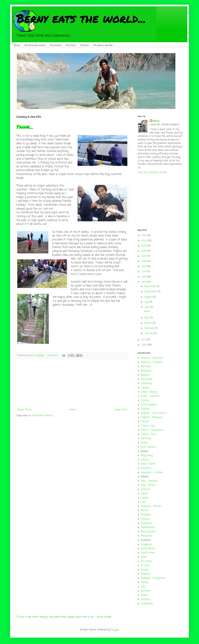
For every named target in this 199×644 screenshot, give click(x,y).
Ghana (144, 443)
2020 (145, 241)
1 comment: (53, 355)
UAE (143, 587)
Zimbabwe (147, 604)
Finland (145, 422)
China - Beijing (149, 392)
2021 (144, 235)
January (149, 333)
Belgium (145, 375)
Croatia (145, 400)
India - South (148, 464)
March (148, 323)
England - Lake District (154, 413)
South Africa (148, 549)
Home (17, 45)
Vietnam (146, 591)
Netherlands (148, 528)
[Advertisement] (72, 384)
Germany (146, 439)
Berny (156, 121)
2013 (144, 277)
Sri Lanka (146, 561)
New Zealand (148, 532)
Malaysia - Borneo (151, 506)
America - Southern (152, 362)
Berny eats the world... (81, 18)
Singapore (146, 544)
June (147, 307)
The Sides (71, 45)
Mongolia (146, 515)
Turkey (144, 582)
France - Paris (149, 434)
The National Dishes (35, 45)
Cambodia (146, 384)
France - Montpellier (152, 430)
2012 (144, 282)
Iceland (145, 460)
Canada (145, 388)
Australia (146, 367)
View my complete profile (152, 172)
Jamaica (146, 489)
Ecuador (145, 409)
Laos (143, 502)
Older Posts (121, 410)
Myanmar (146, 523)
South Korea (148, 553)
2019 (145, 246)
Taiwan (145, 570)
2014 (144, 272)
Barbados (146, 371)
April (147, 318)
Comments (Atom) (42, 416)
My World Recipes (103, 45)
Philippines (147, 536)
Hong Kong (147, 456)
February (150, 328)
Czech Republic (149, 405)
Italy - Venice (148, 485)
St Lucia (145, 566)
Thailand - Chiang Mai (153, 578)
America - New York (152, 358)
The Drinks (55, 45)
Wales (144, 595)
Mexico (145, 511)
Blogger (115, 630)
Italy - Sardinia (149, 481)
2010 (145, 345)
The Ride (84, 45)
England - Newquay (152, 417)
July (147, 302)
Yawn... (25, 127)
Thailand (145, 574)
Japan (144, 494)
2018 (145, 251)
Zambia (145, 599)
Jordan (145, 498)
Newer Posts (24, 410)
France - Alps (148, 426)
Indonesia (146, 468)
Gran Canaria (148, 447)
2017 (144, 256)
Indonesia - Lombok (152, 473)
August (149, 297)
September (151, 292)
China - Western (150, 396)
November (151, 287)
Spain (144, 557)
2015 (144, 266)
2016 (145, 261)
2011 (144, 340)
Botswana (146, 379)
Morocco (145, 519)
